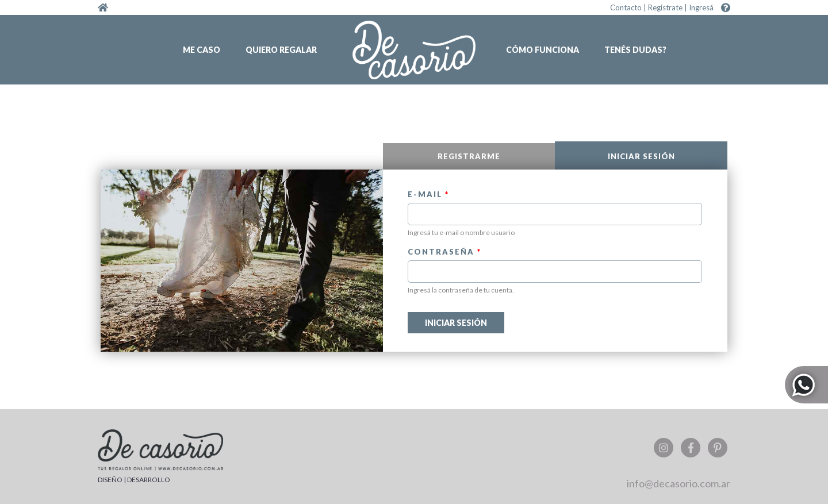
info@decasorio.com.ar (678, 483)
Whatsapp (806, 385)
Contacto (626, 7)
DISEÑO (110, 480)
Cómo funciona (543, 50)
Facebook (691, 448)
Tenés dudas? (635, 50)
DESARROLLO (149, 480)
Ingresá (701, 7)
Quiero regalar (281, 50)
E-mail (428, 194)
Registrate (665, 7)
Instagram (664, 448)
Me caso (202, 50)
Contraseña (444, 252)
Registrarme (469, 156)
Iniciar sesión (668, 156)
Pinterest (718, 448)
